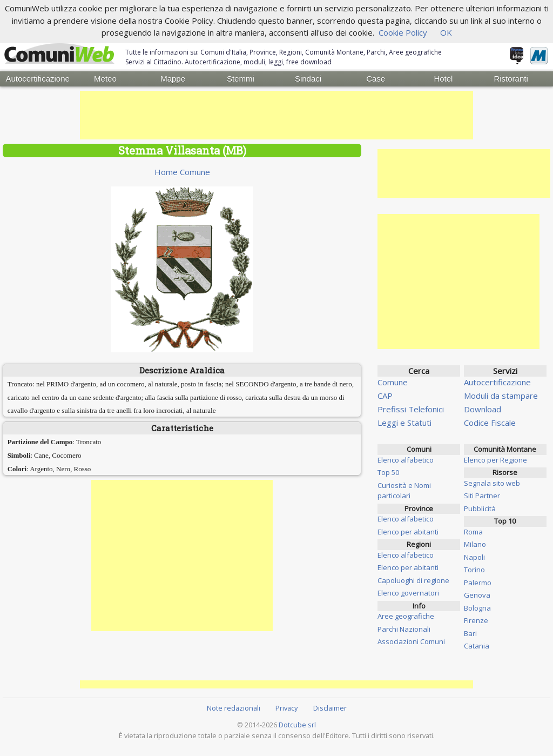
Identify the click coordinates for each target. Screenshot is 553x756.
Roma (473, 530)
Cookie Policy (403, 32)
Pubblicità (480, 507)
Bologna (477, 606)
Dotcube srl (297, 723)
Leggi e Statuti (404, 422)
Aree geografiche (406, 615)
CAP (385, 394)
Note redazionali (234, 707)
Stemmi (241, 78)
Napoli (474, 556)
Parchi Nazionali (404, 627)
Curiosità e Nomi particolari (404, 489)
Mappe (173, 78)
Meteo (105, 78)
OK (446, 32)
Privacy (286, 707)
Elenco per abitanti (408, 530)
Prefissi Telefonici (411, 408)
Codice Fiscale (490, 422)
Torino (474, 568)
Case (376, 78)
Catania (477, 645)
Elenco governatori (408, 592)
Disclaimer (330, 707)
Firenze (476, 619)
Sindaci (308, 78)
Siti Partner (482, 494)
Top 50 (388, 471)
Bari (470, 632)
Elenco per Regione (495, 458)
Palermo (478, 581)
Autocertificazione (37, 78)
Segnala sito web (492, 481)
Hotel (443, 78)
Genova (477, 594)
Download (483, 408)
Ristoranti (511, 78)
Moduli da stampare (501, 394)
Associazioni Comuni (411, 640)
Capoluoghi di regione (413, 579)
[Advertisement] (276, 114)
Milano (475, 543)
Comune (393, 381)
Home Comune (182, 171)
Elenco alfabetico (406, 458)
